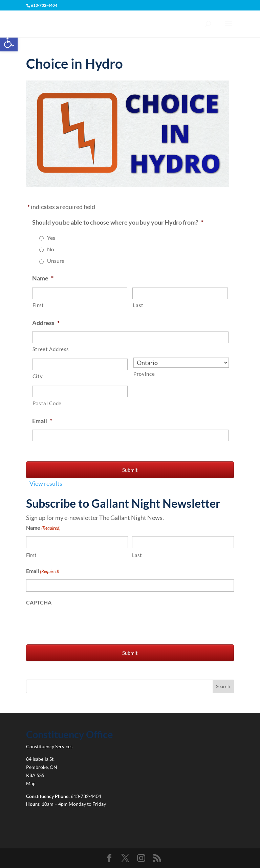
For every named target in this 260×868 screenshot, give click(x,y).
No (51, 249)
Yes (51, 238)
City (38, 376)
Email (42, 421)
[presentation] (78, 624)
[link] (9, 43)
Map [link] (31, 783)
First (38, 305)
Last (138, 305)
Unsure (56, 261)
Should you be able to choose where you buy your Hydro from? (118, 222)
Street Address (51, 349)
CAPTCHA (39, 602)
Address (46, 323)
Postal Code (47, 403)
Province (144, 374)
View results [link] (46, 483)
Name (43, 278)
